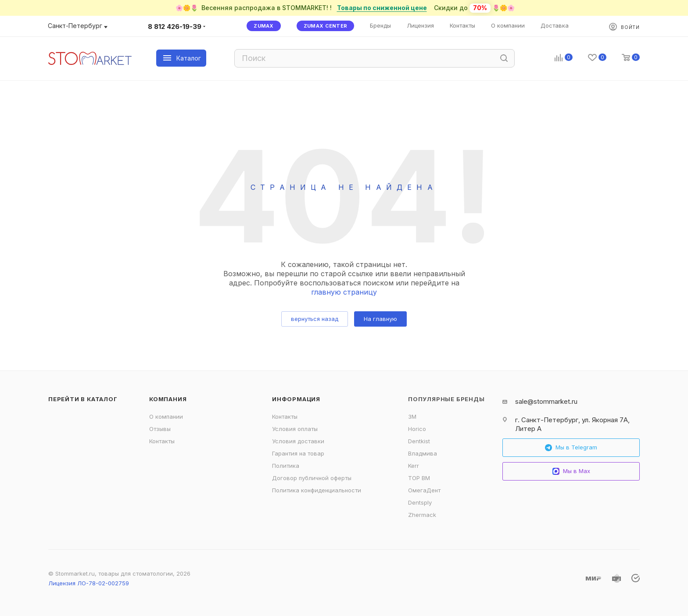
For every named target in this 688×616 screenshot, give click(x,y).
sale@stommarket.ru (546, 401)
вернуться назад (315, 319)
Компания (168, 399)
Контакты (162, 441)
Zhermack (422, 515)
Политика (286, 466)
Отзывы (160, 429)
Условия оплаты (295, 429)
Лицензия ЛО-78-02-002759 (89, 583)
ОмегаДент (424, 490)
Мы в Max (571, 471)
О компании (166, 417)
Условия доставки (298, 441)
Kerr (414, 466)
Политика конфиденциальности (317, 490)
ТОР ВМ (419, 478)
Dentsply (420, 502)
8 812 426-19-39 (175, 27)
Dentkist (419, 441)
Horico (417, 429)
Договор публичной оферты (312, 478)
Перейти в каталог (83, 399)
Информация (296, 399)
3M (412, 417)
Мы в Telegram (571, 447)
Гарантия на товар (298, 453)
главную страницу (344, 292)
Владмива (423, 453)
